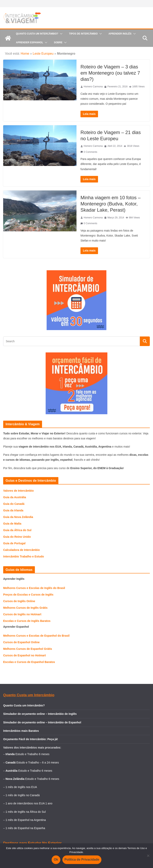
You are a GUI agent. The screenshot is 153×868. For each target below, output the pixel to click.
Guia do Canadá (14, 504)
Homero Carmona (93, 87)
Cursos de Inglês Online (19, 601)
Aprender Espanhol (29, 42)
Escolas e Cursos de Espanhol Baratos (29, 662)
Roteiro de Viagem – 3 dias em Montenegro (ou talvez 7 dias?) (110, 73)
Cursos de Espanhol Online (21, 642)
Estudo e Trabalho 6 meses (32, 754)
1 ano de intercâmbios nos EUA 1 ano (29, 803)
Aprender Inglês (120, 34)
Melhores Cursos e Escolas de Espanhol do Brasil (36, 636)
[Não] (148, 856)
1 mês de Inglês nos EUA (21, 787)
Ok (56, 860)
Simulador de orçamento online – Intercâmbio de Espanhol (42, 722)
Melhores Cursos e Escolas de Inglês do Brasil (34, 588)
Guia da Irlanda (13, 510)
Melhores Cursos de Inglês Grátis (25, 608)
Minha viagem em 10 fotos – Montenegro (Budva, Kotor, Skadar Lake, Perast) (111, 204)
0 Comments (89, 152)
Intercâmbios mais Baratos (21, 731)
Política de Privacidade (82, 860)
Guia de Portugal (14, 543)
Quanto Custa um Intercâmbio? (37, 34)
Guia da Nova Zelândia (18, 517)
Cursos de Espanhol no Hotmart (25, 655)
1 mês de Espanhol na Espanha (25, 828)
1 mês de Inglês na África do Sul (26, 812)
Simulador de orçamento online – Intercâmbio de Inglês (40, 714)
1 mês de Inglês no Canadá (23, 795)
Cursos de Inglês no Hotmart (22, 614)
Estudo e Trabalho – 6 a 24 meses (38, 762)
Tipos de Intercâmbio (83, 34)
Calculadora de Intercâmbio (22, 550)
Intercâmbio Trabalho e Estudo (24, 556)
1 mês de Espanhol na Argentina (26, 820)
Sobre (58, 42)
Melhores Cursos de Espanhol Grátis (28, 649)
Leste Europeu (43, 54)
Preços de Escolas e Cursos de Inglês (28, 595)
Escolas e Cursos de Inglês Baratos (27, 621)
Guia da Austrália (15, 497)
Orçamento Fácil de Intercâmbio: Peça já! (31, 739)
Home (25, 54)
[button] (60, 34)
